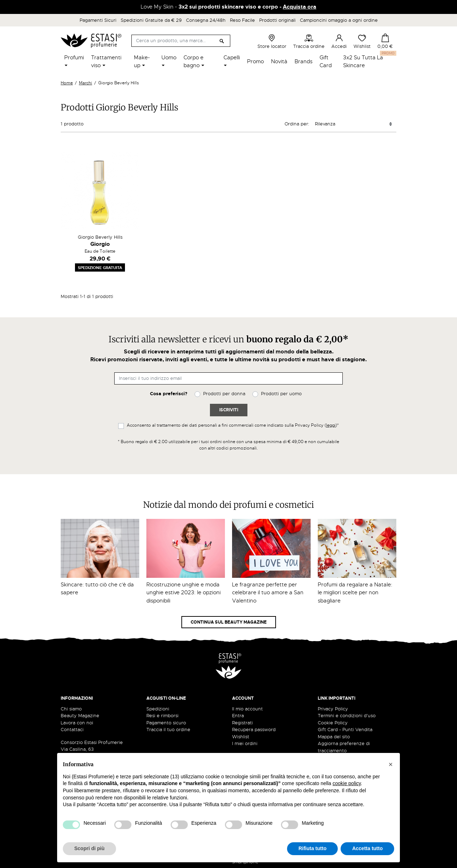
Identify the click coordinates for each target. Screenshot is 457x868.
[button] (391, 764)
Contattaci (72, 730)
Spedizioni (158, 709)
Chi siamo (71, 709)
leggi (331, 425)
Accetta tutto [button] (367, 848)
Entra (238, 716)
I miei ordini (245, 743)
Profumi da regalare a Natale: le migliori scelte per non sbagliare (355, 593)
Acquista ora (300, 7)
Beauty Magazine (80, 716)
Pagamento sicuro (166, 723)
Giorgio (100, 244)
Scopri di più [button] (89, 848)
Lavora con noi (77, 723)
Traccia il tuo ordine (168, 730)
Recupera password (254, 730)
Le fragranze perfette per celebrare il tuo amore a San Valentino (268, 593)
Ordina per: (297, 124)
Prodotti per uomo (281, 394)
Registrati (242, 723)
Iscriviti (229, 410)
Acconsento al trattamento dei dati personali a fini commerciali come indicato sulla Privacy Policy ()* (233, 425)
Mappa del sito (334, 737)
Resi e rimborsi (162, 716)
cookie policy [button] (346, 783)
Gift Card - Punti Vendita (345, 730)
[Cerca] (181, 41)
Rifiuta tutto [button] (313, 848)
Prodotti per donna (224, 394)
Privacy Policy (333, 709)
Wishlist (362, 41)
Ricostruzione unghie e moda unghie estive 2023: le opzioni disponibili (184, 593)
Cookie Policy (333, 723)
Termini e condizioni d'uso (347, 716)
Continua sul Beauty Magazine (229, 622)
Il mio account (247, 709)
